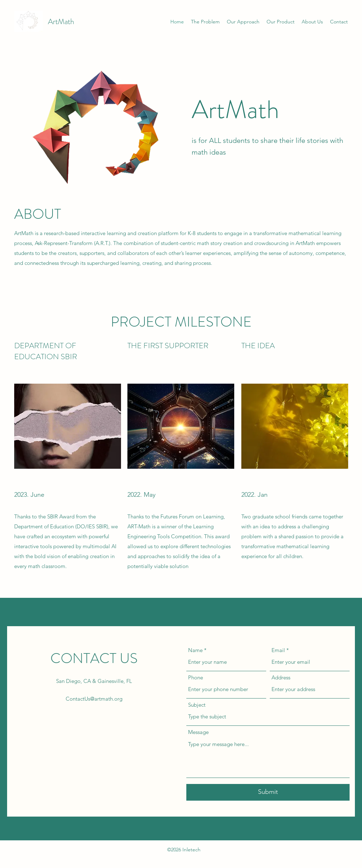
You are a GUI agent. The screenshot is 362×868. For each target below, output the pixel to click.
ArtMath (61, 21)
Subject (197, 705)
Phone (196, 677)
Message (198, 732)
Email (278, 650)
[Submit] (268, 792)
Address (281, 677)
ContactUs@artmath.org (94, 699)
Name (195, 650)
